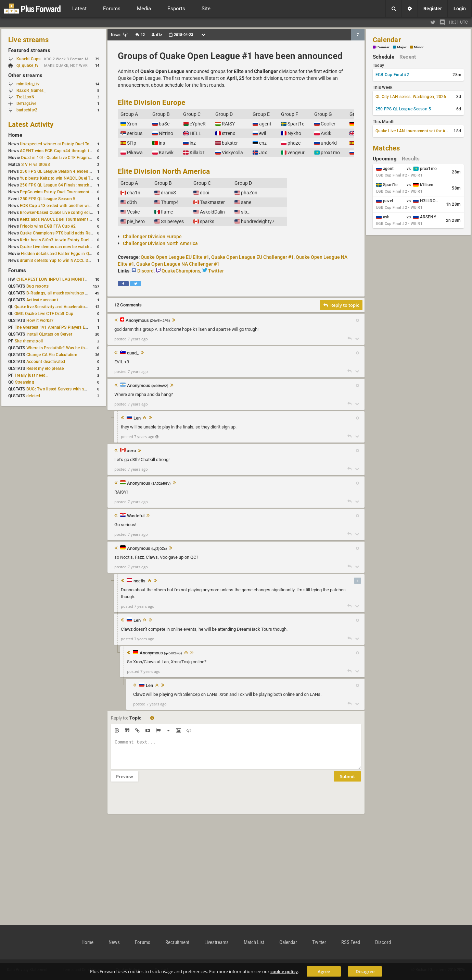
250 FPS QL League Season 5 (48, 199)
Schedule (384, 57)
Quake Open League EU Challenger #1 (252, 257)
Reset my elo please (45, 368)
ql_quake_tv (28, 65)
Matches (386, 148)
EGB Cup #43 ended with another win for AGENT (66, 206)
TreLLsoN (25, 97)
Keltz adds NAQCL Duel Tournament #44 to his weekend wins (78, 219)
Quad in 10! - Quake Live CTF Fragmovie (59, 158)
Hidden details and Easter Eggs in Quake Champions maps (76, 254)
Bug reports (38, 286)
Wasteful (136, 516)
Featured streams (29, 50)
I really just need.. (31, 375)
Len (137, 418)
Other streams (25, 75)
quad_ (133, 353)
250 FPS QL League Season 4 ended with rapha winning (73, 171)
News (114, 942)
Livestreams (216, 942)
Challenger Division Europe (152, 237)
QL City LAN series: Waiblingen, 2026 (411, 97)
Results (411, 159)
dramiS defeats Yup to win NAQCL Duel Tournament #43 (73, 261)
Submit (347, 782)
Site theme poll (29, 341)
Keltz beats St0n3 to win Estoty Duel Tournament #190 (72, 240)
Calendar (387, 40)
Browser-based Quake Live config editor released (66, 213)
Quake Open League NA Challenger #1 (178, 264)
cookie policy (284, 971)
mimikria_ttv (28, 84)
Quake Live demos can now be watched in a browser (69, 247)
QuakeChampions (181, 271)
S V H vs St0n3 (35, 165)
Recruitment (177, 942)
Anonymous (148, 321)
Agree (324, 971)
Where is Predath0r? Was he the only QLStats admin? (77, 348)
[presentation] (163, 802)
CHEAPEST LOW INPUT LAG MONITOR (53, 279)
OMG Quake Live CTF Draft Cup (44, 314)
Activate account (42, 300)
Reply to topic (341, 305)
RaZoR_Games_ (31, 90)
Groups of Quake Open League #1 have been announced (230, 56)
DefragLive (26, 104)
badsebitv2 (27, 110)
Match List (254, 942)
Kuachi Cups (29, 59)
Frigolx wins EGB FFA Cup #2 (48, 226)
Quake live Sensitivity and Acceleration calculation (62, 307)
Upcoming (385, 159)
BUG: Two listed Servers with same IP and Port (71, 389)
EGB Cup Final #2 (392, 75)
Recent (408, 57)
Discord (145, 271)
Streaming (25, 382)
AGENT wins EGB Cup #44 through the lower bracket (70, 151)
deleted (33, 396)
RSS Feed (351, 942)
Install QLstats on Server (49, 334)
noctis (139, 581)
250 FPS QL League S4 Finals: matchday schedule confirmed (77, 185)
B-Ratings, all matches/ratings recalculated (67, 293)
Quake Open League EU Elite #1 (175, 257)
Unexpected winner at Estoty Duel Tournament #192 (69, 144)
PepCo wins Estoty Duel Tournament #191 (60, 192)
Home (15, 135)
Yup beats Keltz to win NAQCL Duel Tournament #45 (70, 178)
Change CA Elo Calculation (52, 355)
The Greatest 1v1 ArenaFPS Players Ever (53, 327)
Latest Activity (31, 124)
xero (131, 451)
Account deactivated (46, 362)
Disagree (365, 971)
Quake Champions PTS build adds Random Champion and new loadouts (88, 233)
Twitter (216, 271)
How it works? (40, 320)
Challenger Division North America (160, 243)
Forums (17, 270)
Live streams (28, 40)
